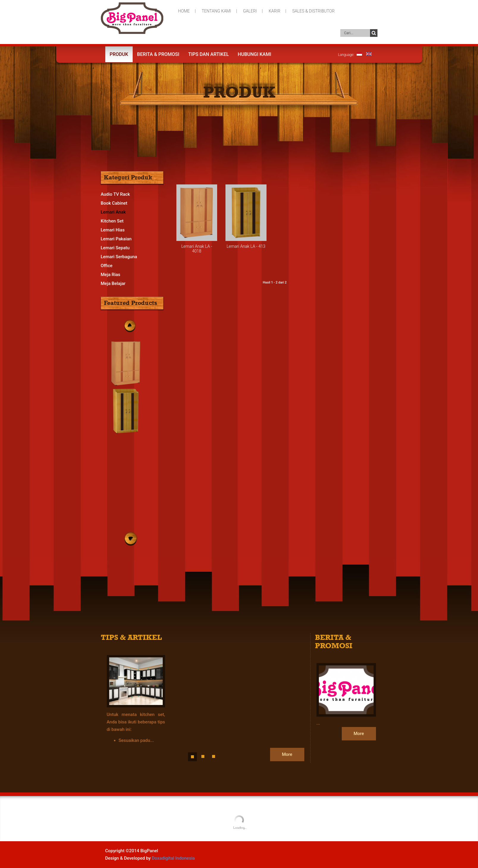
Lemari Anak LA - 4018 (197, 249)
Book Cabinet (114, 203)
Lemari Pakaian (116, 239)
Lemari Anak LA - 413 (246, 246)
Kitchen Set (112, 221)
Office (107, 266)
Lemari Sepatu (115, 248)
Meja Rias (111, 275)
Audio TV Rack (115, 194)
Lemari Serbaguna (119, 257)
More (287, 754)
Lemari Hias (113, 230)
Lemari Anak (113, 212)
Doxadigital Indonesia (173, 858)
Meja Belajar (113, 283)
